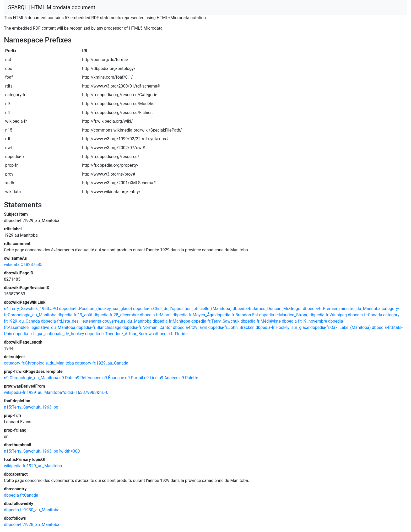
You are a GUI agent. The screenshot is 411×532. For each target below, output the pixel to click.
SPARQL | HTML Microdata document (52, 7)
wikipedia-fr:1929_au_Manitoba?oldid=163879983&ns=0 (56, 392)
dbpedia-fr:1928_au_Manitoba (32, 525)
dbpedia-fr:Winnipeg (328, 315)
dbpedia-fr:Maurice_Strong (284, 315)
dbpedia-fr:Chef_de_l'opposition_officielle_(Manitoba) (182, 309)
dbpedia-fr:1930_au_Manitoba (32, 510)
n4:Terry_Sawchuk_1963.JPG (31, 309)
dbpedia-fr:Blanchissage (99, 327)
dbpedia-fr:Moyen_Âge (193, 315)
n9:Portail (134, 378)
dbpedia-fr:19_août (75, 315)
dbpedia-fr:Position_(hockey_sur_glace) (96, 309)
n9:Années (168, 378)
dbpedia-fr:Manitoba (171, 321)
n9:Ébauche (113, 378)
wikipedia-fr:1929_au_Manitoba (33, 466)
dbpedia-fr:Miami (156, 315)
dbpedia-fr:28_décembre (116, 315)
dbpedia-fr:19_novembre (304, 321)
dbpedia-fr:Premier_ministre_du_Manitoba (342, 309)
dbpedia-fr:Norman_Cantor (147, 327)
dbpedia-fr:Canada (365, 315)
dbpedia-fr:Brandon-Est (237, 315)
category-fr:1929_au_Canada (102, 363)
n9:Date (66, 378)
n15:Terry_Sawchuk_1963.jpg (31, 407)
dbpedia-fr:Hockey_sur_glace (282, 327)
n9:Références (88, 378)
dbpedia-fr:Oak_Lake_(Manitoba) (341, 327)
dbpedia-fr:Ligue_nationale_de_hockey (48, 334)
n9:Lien (151, 378)
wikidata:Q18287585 (23, 265)
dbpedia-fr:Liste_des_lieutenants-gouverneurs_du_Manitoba (96, 321)
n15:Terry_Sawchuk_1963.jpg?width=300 (42, 451)
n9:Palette (189, 378)
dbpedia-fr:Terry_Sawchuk (215, 321)
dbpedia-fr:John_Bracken (232, 327)
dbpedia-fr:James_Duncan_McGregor (267, 309)
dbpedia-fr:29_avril (190, 327)
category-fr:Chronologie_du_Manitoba (39, 363)
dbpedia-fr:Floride (171, 334)
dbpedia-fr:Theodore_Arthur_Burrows (120, 334)
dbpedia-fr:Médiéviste (261, 321)
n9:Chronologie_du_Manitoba (31, 378)
